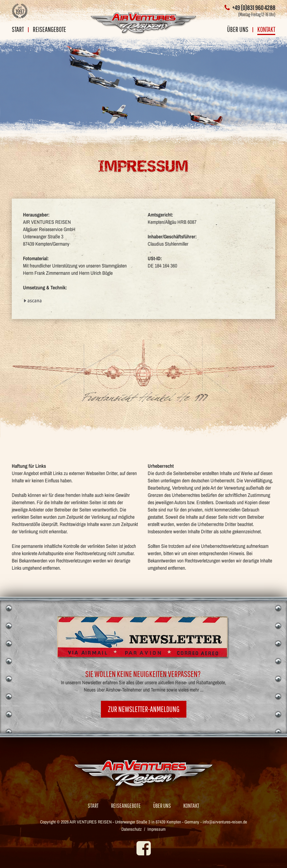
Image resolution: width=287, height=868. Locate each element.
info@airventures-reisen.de (225, 822)
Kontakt (266, 30)
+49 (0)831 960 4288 (250, 8)
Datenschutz (132, 829)
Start (18, 30)
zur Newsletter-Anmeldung (144, 709)
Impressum (157, 829)
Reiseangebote (49, 30)
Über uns (238, 30)
